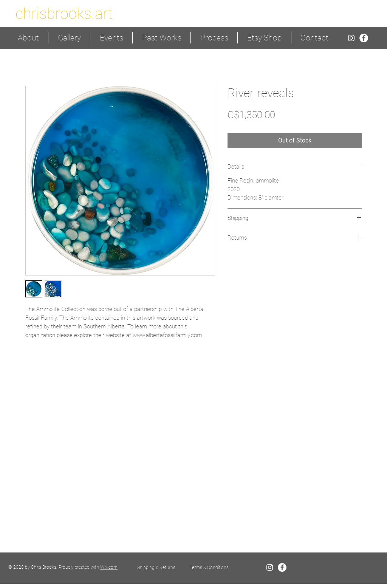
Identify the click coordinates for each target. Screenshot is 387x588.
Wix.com (109, 567)
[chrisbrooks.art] (64, 14)
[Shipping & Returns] (156, 568)
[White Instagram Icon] (351, 38)
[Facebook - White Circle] (364, 38)
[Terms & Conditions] (209, 568)
